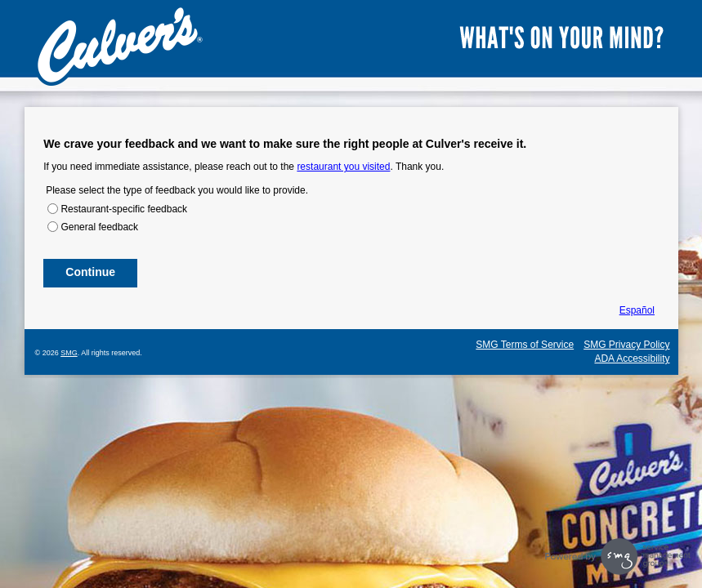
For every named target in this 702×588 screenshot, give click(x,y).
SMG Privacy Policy (626, 345)
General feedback (99, 227)
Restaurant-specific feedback (124, 209)
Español (637, 310)
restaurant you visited (343, 167)
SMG (69, 353)
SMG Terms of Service (525, 345)
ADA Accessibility (632, 359)
